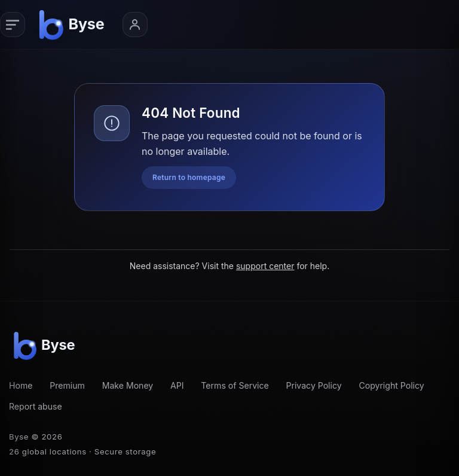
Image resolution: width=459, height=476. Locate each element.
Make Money (128, 385)
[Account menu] (135, 25)
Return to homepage (189, 177)
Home (21, 385)
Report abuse (36, 406)
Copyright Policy (391, 385)
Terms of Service (235, 385)
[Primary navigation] (13, 25)
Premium (67, 385)
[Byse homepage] (74, 25)
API (177, 385)
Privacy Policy (314, 385)
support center (265, 266)
